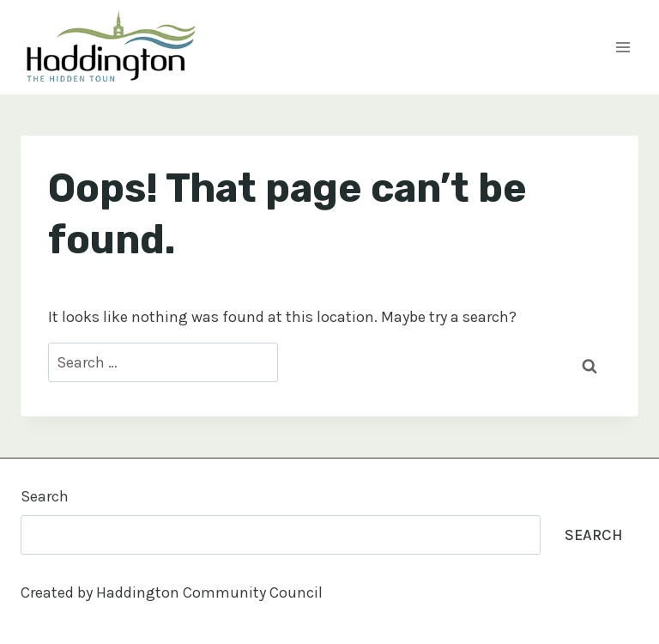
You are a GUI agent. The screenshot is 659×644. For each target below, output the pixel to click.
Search (45, 496)
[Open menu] (623, 47)
